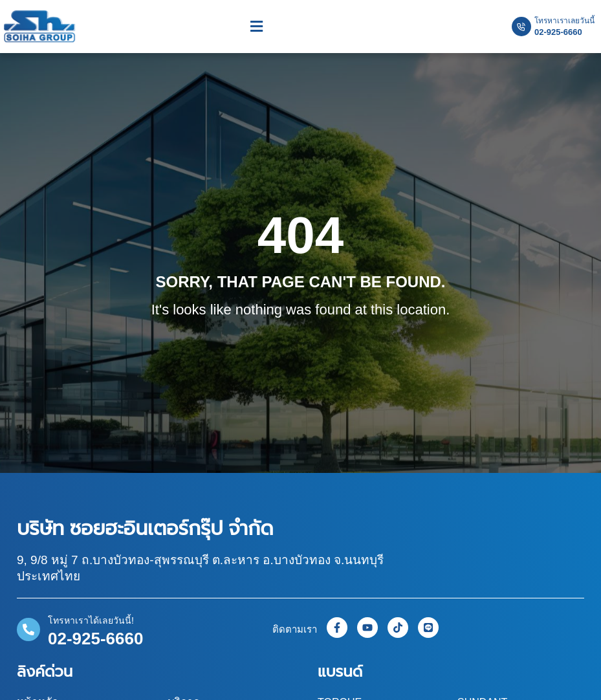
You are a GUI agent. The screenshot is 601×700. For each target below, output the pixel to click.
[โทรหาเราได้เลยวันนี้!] (28, 629)
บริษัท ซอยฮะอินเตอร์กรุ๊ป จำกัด (145, 528)
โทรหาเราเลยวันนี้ (564, 21)
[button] (257, 27)
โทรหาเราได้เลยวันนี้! (91, 620)
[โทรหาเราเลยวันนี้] (521, 27)
